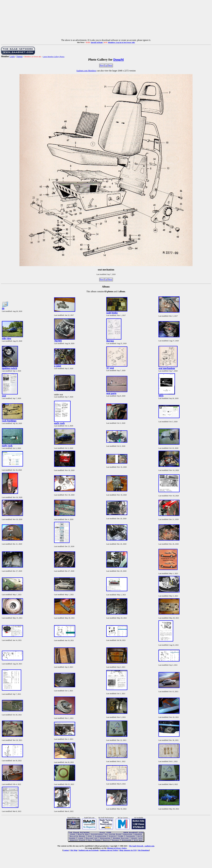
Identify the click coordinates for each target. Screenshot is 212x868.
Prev (102, 65)
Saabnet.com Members (86, 71)
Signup (19, 56)
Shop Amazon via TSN (128, 850)
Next (110, 65)
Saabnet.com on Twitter (109, 850)
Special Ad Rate (97, 42)
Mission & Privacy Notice (117, 848)
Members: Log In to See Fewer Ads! (121, 42)
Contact (66, 850)
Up (106, 65)
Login (12, 56)
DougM (119, 59)
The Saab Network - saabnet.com (142, 846)
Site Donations (143, 850)
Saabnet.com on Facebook (89, 850)
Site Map (74, 850)
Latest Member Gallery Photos (54, 57)
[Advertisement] (106, 20)
